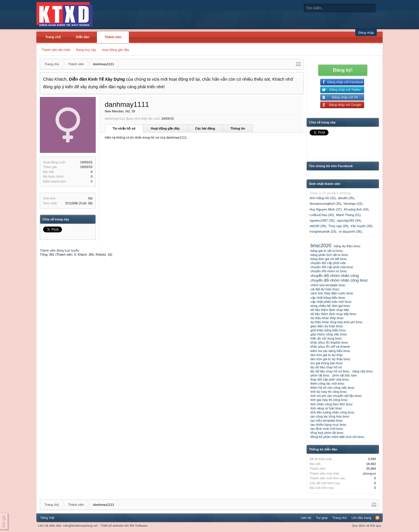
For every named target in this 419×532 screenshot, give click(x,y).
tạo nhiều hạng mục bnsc (328, 425)
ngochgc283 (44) (349, 220)
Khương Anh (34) (356, 209)
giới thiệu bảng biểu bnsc (328, 330)
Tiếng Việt (47, 518)
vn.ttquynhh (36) (350, 231)
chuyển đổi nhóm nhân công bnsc (339, 280)
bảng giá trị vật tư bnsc (327, 251)
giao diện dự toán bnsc (327, 326)
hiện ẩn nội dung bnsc (326, 338)
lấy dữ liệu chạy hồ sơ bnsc (330, 371)
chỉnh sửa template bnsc (328, 285)
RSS (377, 518)
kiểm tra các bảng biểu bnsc (330, 351)
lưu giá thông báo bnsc (327, 363)
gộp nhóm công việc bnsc (329, 334)
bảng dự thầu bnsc (347, 246)
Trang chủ (53, 37)
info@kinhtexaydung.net (80, 526)
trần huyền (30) (361, 226)
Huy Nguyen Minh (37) (326, 209)
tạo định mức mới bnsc (327, 429)
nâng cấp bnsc (362, 371)
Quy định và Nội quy (367, 526)
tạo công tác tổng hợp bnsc (330, 416)
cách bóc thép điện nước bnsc (332, 293)
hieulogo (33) (353, 204)
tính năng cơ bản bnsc (326, 408)
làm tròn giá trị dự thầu (327, 355)
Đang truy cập (86, 50)
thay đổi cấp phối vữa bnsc (330, 379)
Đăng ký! (343, 70)
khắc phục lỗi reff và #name (330, 347)
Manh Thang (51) (348, 215)
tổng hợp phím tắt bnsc (327, 433)
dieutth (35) (346, 198)
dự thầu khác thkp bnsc (327, 318)
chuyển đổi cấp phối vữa (328, 263)
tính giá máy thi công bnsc (329, 400)
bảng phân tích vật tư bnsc (329, 255)
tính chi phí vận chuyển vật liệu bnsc (336, 396)
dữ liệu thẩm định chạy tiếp (330, 310)
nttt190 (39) (318, 226)
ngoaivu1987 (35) (322, 220)
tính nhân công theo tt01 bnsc (332, 404)
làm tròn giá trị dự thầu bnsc (330, 359)
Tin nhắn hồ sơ (124, 128)
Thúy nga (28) (338, 226)
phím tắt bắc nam (345, 375)
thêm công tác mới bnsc (327, 383)
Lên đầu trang (361, 518)
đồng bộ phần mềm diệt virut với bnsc (337, 437)
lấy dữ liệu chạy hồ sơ (326, 367)
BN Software (139, 526)
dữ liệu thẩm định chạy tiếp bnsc (333, 314)
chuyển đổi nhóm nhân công (335, 276)
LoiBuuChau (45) (322, 215)
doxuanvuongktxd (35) (325, 204)
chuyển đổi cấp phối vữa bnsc (332, 267)
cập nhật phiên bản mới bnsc (331, 302)
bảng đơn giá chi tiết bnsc (329, 259)
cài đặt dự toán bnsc (325, 289)
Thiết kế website (112, 526)
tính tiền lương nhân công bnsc (332, 412)
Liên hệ (306, 518)
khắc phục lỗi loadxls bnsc (329, 342)
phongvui (369, 473)
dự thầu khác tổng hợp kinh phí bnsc (337, 322)
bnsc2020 (321, 245)
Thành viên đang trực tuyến (59, 250)
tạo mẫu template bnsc (327, 420)
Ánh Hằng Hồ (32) (323, 198)
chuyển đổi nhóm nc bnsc (329, 271)
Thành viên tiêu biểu (56, 50)
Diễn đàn (83, 37)
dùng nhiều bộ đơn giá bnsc (330, 306)
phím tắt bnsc (320, 375)
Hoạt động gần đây (116, 50)
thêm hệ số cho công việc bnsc (333, 388)
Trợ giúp (322, 518)
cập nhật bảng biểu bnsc (328, 298)
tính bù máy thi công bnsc (329, 392)
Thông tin (238, 128)
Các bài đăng (205, 128)
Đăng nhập (366, 33)
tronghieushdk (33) (323, 231)
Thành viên (113, 37)
